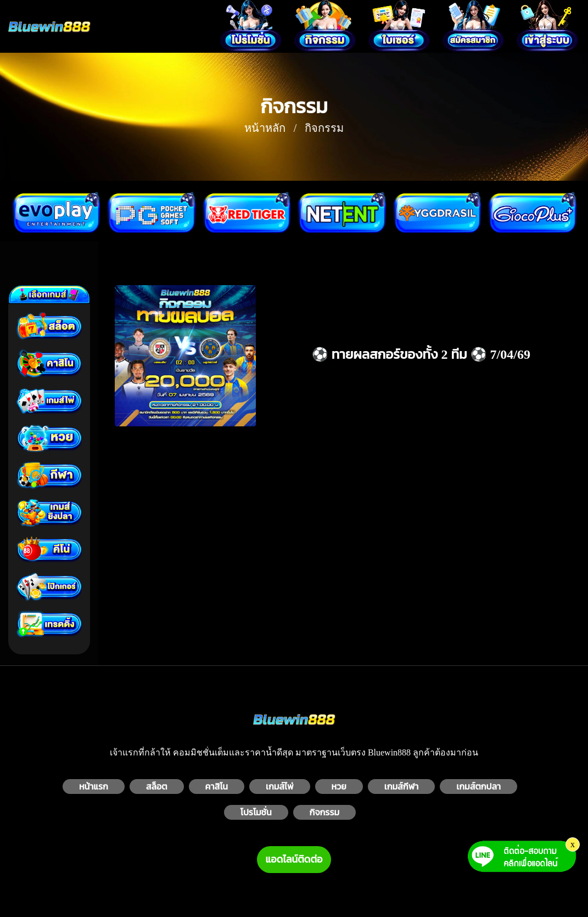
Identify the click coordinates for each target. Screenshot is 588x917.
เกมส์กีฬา (402, 787)
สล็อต (157, 787)
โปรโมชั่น (256, 812)
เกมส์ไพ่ (280, 787)
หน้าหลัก (265, 128)
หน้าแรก (94, 787)
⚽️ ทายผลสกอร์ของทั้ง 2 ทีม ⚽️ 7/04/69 (421, 354)
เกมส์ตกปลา (478, 787)
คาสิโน (217, 787)
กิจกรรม (325, 812)
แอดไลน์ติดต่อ (294, 859)
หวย (339, 787)
